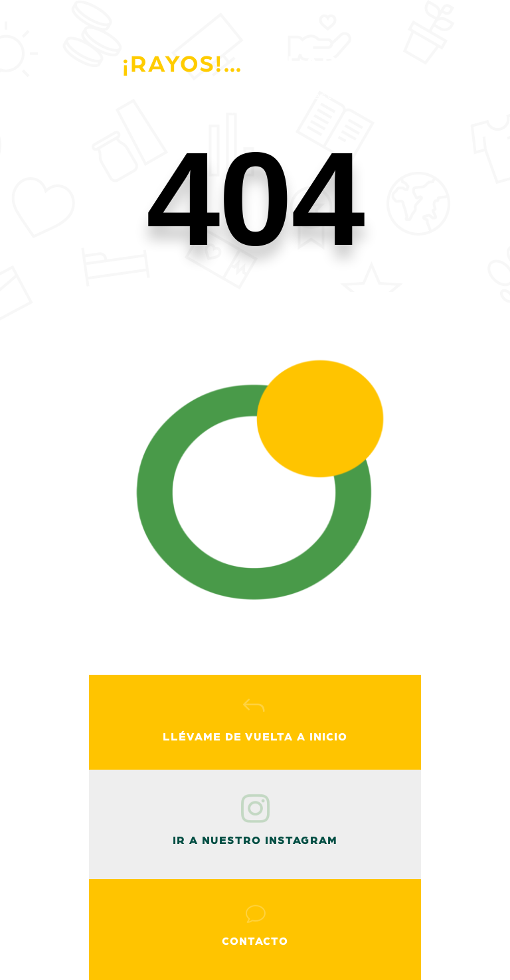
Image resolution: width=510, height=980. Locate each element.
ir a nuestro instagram (255, 841)
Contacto (255, 942)
